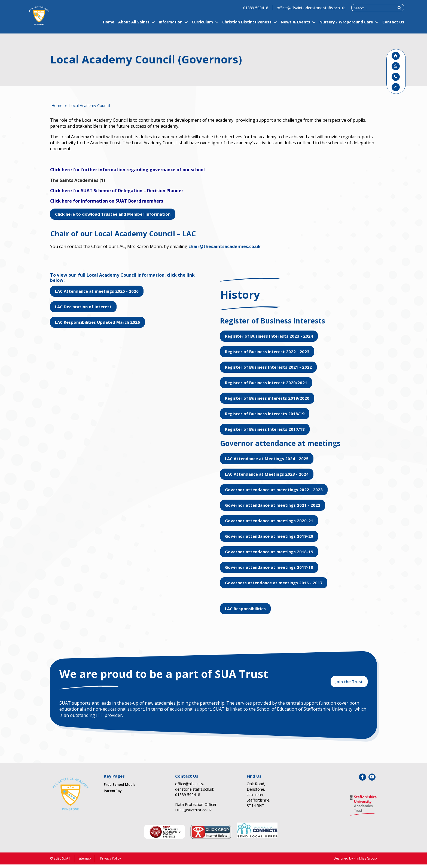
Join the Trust (349, 684)
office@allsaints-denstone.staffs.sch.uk (311, 11)
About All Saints (134, 25)
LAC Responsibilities (245, 609)
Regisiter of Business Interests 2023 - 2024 (269, 336)
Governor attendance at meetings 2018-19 (269, 552)
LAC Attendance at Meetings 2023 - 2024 (267, 474)
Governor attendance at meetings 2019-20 (269, 536)
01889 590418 (256, 11)
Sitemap (85, 862)
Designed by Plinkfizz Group (355, 862)
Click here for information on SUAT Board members (107, 201)
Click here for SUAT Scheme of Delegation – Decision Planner (117, 191)
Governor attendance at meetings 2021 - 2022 (273, 505)
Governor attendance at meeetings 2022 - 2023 (274, 490)
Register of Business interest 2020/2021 (266, 383)
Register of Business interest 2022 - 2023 (267, 352)
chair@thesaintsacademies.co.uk (225, 246)
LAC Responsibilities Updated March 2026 (97, 322)
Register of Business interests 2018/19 (265, 414)
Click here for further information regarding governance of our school (127, 170)
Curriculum (202, 25)
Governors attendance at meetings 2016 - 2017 (274, 583)
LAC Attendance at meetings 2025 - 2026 (97, 291)
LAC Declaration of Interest (83, 307)
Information (171, 25)
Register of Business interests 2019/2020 (267, 398)
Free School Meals (120, 788)
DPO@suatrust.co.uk (193, 813)
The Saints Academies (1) (78, 180)
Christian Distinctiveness (247, 25)
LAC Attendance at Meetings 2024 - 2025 (267, 459)
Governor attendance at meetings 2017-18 (269, 567)
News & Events (295, 25)
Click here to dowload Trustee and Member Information (113, 214)
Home (109, 25)
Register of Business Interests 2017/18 (265, 429)
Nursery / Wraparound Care (346, 25)
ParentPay (113, 794)
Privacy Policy (111, 862)
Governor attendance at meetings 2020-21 (269, 521)
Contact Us (393, 25)
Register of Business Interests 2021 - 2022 (268, 367)
